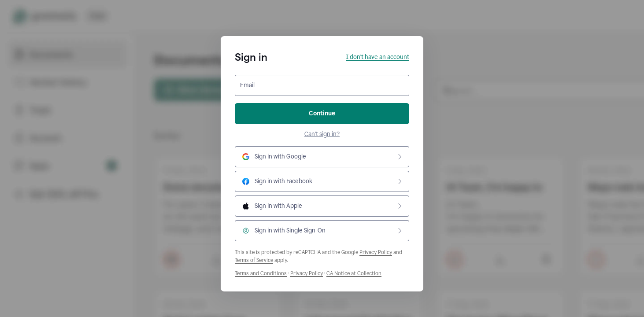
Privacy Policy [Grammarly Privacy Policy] (307, 273)
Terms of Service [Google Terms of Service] (254, 260)
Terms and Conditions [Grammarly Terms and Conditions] (261, 273)
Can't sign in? (322, 134)
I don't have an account (378, 57)
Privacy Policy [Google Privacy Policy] (376, 252)
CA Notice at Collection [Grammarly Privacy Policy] (354, 273)
